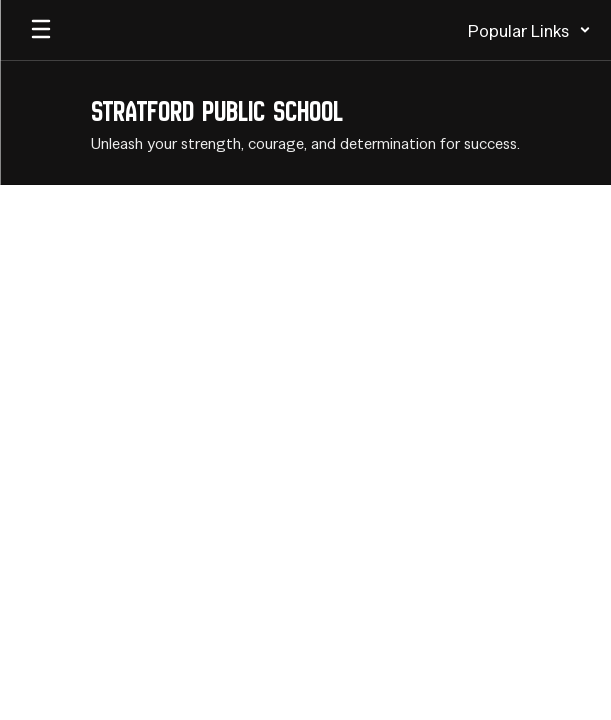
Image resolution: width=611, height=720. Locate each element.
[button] (529, 30)
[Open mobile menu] (41, 30)
